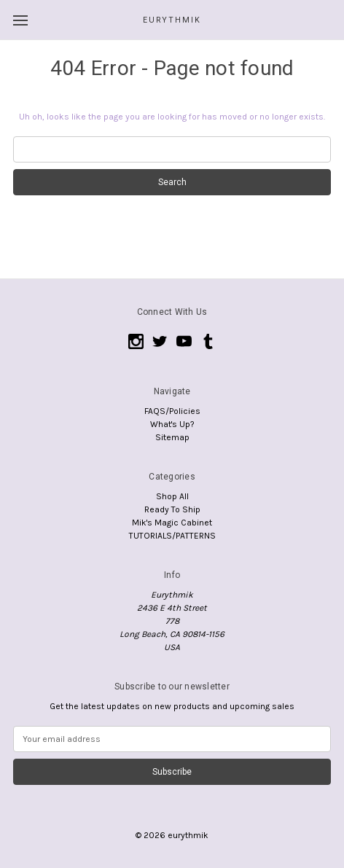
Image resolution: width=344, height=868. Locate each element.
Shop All (172, 496)
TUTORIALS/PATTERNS (172, 536)
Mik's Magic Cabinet (172, 523)
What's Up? (172, 424)
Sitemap (172, 437)
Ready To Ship (172, 509)
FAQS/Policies (172, 411)
